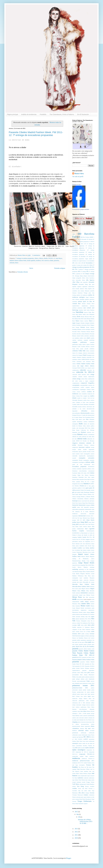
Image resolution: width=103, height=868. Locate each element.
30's (88, 265)
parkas (85, 644)
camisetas (80, 340)
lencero (80, 541)
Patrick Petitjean (85, 668)
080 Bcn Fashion (85, 237)
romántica (75, 711)
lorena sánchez (90, 548)
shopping (75, 722)
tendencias (76, 758)
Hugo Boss (85, 503)
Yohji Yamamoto (79, 804)
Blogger (68, 858)
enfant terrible (82, 449)
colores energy (76, 379)
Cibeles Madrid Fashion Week (85, 364)
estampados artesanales (87, 458)
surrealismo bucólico (82, 746)
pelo (89, 673)
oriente (78, 632)
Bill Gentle (84, 319)
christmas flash (90, 361)
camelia (92, 338)
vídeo (89, 791)
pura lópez (87, 694)
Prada (88, 681)
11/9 (85, 244)
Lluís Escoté (88, 546)
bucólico (74, 334)
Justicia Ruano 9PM (89, 527)
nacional (78, 617)
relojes (74, 705)
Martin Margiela (80, 574)
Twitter (92, 782)
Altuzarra (87, 291)
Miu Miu (85, 597)
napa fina (88, 617)
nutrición (79, 627)
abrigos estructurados (89, 276)
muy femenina (84, 614)
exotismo (79, 469)
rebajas (81, 699)
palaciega (92, 636)
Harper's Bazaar (83, 494)
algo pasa (92, 284)
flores (82, 482)
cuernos (92, 400)
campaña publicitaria (79, 342)
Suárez (80, 743)
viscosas (92, 793)
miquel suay (82, 595)
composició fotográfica (87, 383)
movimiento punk (90, 608)
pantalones (83, 640)
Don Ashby (91, 428)
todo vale (92, 771)
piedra (80, 677)
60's (73, 269)
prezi (81, 683)
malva (93, 559)
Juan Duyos (59, 258)
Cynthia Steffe (76, 404)
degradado (75, 411)
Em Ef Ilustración (83, 114)
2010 (76, 838)
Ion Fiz (77, 518)
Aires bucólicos (90, 278)
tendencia (92, 756)
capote (88, 344)
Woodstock (89, 799)
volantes (86, 795)
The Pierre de (82, 767)
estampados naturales (89, 460)
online (93, 629)
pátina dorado (76, 668)
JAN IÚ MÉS (81, 520)
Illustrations (91, 503)
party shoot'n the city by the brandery (83, 646)
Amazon (74, 293)
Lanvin (80, 537)
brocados (75, 332)
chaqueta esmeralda (87, 357)
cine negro (80, 366)
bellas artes (86, 314)
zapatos (86, 804)
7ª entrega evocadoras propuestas (25, 258)
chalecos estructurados (89, 353)
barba (88, 310)
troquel (74, 782)
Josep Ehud (91, 522)
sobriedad (81, 731)
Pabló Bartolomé (76, 636)
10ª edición (90, 239)
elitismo (92, 445)
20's (73, 263)
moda (74, 599)
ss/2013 (86, 739)
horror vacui (81, 501)
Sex (85, 720)
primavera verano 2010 (88, 683)
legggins (88, 539)
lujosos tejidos (87, 550)
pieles (83, 677)
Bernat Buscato (85, 317)
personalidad (75, 675)
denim (93, 411)
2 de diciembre (90, 261)
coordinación (75, 389)
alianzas (82, 289)
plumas (83, 679)
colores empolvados (89, 377)
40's (91, 267)
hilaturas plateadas (89, 499)
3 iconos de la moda (81, 265)
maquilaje (83, 565)
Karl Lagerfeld (90, 529)
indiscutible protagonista (78, 509)
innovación (83, 514)
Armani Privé (90, 304)
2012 (76, 263)
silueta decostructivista (82, 724)
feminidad (81, 477)
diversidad (82, 428)
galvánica (75, 488)
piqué (74, 679)
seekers (86, 718)
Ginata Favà (84, 490)
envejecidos (75, 452)
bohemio (92, 323)
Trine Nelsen (82, 780)
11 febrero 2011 (79, 244)
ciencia (74, 366)
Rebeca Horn (87, 699)
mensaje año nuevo (77, 582)
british (93, 329)
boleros (74, 325)
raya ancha (84, 696)
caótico (84, 344)
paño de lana (78, 642)
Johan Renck (90, 520)
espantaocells (82, 456)
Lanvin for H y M (88, 537)
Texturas (88, 765)
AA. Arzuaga (76, 276)
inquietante (75, 516)
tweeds (84, 782)
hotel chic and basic (89, 501)
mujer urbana (87, 612)
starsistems (92, 739)
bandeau (81, 310)
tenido (85, 763)
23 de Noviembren (87, 263)
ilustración (75, 505)
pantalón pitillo (76, 640)
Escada (89, 452)
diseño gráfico (90, 426)
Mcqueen (92, 578)
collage (92, 374)
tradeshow (80, 778)
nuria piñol (84, 625)
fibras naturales (80, 479)
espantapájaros (91, 456)
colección (83, 370)
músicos (78, 614)
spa (77, 737)
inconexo (92, 507)
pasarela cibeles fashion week (87, 649)
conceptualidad (84, 385)
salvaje (93, 713)
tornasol (92, 776)
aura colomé (87, 308)
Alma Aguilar (88, 289)
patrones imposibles (88, 670)
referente (12, 263)
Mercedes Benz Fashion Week (83, 584)
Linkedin (82, 546)
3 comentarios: (36, 255)
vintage (87, 793)
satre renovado (80, 718)
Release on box (76, 184)
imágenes (88, 505)
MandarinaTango (76, 561)
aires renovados (77, 280)
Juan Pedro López (77, 527)
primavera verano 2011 (83, 685)
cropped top (86, 396)
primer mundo (87, 690)
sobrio (87, 731)
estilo (93, 462)
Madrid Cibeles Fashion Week (18, 261)
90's (88, 271)
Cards (79, 347)
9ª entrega (92, 271)
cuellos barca (87, 400)
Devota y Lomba (81, 415)
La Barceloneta (83, 533)
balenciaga (75, 310)
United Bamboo (90, 784)
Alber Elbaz (76, 282)
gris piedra (78, 492)
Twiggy (88, 782)
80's (79, 271)
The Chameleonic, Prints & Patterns (62, 114)
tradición (86, 778)
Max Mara (88, 576)
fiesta (86, 479)
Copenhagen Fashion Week (87, 389)
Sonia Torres (91, 735)
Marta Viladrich (87, 572)
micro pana (78, 589)
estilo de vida (77, 464)
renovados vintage (81, 705)
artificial (74, 308)
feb (78, 814)
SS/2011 (80, 739)
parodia (89, 644)
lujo (82, 550)
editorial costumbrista (89, 434)
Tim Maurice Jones (78, 771)
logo (93, 546)
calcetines (86, 336)
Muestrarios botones (77, 612)
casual (82, 349)
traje (73, 780)
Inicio (31, 268)
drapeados (75, 432)
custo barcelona (90, 402)
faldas (79, 473)
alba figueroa (90, 280)
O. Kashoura (86, 627)
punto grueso (81, 694)
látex (84, 539)
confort (82, 387)
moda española (31, 261)
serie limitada (80, 720)
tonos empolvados (82, 776)
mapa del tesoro (76, 565)
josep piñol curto (83, 524)
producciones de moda (83, 692)
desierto (92, 413)
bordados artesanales (82, 325)
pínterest (92, 677)
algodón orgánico (77, 287)
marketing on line (84, 569)
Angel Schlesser (90, 297)
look (84, 548)
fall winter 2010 (85, 473)
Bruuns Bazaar (90, 332)
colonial (80, 377)
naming (83, 617)
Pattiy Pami (84, 673)
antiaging (82, 299)
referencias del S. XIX (79, 703)
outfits (83, 634)
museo (92, 612)
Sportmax (81, 737)
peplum (92, 673)
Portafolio (43, 114)
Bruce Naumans (82, 332)
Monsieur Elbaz (76, 604)
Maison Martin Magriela (88, 556)
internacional (82, 516)
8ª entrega (83, 271)
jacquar (74, 520)
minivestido (75, 595)
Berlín (79, 317)
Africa (84, 278)
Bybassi (74, 336)
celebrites (92, 349)
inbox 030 (80, 507)
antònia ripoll (82, 301)
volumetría (92, 795)
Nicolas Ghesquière (81, 621)
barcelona (80, 312)
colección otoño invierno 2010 (81, 374)
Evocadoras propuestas (79, 467)
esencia (92, 454)
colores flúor (84, 379)
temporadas (75, 756)
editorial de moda (77, 437)
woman (77, 799)
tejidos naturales (90, 748)
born (73, 327)
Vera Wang (80, 786)
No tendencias (84, 623)
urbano (74, 786)
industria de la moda (82, 512)
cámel (88, 338)
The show (89, 767)
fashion (92, 473)
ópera (74, 632)
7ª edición (80, 269)
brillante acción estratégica (84, 329)
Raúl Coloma (76, 696)
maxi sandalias (84, 578)
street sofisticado (90, 741)
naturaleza (82, 619)
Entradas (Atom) (23, 272)
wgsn (85, 797)
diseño (46, 258)
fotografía (75, 484)
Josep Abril (84, 522)
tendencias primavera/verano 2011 (83, 761)
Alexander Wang (83, 284)
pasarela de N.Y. (77, 657)
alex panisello (84, 282)
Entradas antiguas (60, 268)
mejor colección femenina (87, 580)
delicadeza (84, 411)
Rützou (89, 711)
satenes (74, 718)
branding (75, 329)
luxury (93, 550)
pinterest (87, 677)
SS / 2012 (87, 737)
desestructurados (85, 413)
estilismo (88, 462)
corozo (78, 392)
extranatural (91, 471)
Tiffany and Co (90, 769)
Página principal (12, 114)
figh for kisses (91, 479)
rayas (89, 696)
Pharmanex (91, 675)
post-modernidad (81, 681)
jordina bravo (76, 522)
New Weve (88, 619)
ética (93, 464)
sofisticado (92, 733)
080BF (91, 237)
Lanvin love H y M (77, 539)
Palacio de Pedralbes (78, 638)
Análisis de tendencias (29, 114)
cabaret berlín (80, 336)
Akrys (83, 280)
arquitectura (85, 306)
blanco (78, 321)
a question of (79, 274)
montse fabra (86, 604)
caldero (81, 338)
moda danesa (80, 599)
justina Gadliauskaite (78, 529)
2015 (76, 812)
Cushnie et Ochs (81, 402)
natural (77, 619)
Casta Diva (76, 349)
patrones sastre (76, 673)
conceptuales (76, 385)
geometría (78, 490)
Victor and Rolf (83, 788)
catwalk (86, 349)
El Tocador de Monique (87, 441)
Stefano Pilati (76, 741)
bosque (78, 327)
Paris (86, 642)
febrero (87, 475)
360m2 (91, 265)
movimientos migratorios (79, 610)
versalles (92, 786)
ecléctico (89, 432)
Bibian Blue (78, 319)
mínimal (78, 593)
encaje (93, 447)
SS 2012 (92, 737)
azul (93, 308)
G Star (89, 486)
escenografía (87, 454)
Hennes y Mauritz (86, 497)
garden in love (81, 488)
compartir (92, 381)
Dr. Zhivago (91, 430)
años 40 (92, 301)
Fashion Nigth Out (78, 475)
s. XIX (79, 713)
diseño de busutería (89, 424)
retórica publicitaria (81, 707)
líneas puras (75, 546)
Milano (83, 591)
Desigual (75, 415)
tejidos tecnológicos (79, 750)
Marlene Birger (79, 572)
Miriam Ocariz (90, 595)
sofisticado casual (77, 735)
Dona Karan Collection (79, 430)
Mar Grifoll (88, 565)
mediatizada (75, 580)
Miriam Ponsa (77, 597)
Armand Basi (76, 304)
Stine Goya (83, 741)
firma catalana (76, 482)
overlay (87, 634)
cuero (74, 402)
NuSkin (74, 627)
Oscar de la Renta (85, 632)
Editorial (80, 434)
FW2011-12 (52, 258)
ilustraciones (82, 505)
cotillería (83, 392)
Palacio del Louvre (89, 638)
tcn (76, 748)
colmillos (75, 377)
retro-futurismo (83, 709)
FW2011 (77, 486)
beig (77, 314)
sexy (93, 720)
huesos (80, 503)
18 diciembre (82, 256)
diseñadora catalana (82, 422)
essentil (74, 458)
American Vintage (82, 293)
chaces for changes (77, 353)
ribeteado (92, 709)
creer (80, 394)
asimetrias (80, 308)
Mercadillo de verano (89, 582)
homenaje (75, 501)
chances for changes (77, 355)
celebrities (75, 351)
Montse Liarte (85, 606)
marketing (75, 569)
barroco (86, 312)
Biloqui (89, 319)
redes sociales (90, 701)
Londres (80, 548)
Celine (87, 351)
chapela (74, 357)
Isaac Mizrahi (83, 518)
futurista (86, 484)
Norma (93, 623)
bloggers (78, 323)
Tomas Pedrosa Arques (85, 773)
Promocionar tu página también (81, 209)
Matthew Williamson (78, 576)
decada (80, 407)
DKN (86, 428)
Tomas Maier (76, 773)
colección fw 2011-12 (85, 372)
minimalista (91, 593)
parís (90, 642)
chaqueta (79, 357)
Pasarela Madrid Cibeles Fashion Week (83, 660)
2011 (76, 835)
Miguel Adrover (86, 589)
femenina (92, 475)
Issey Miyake (91, 518)
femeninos (75, 477)
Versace (87, 786)
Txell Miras (76, 784)
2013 (80, 263)
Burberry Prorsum (90, 334)
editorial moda (82, 439)
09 (79, 817)
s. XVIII (84, 713)
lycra (90, 552)
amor (90, 293)
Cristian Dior (79, 396)
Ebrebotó (83, 432)
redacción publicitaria (78, 701)
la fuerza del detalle (82, 535)
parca (83, 642)
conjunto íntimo (90, 387)
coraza (74, 392)
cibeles (74, 364)
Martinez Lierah (90, 574)
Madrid (80, 554)
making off (76, 559)
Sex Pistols (89, 720)
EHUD (78, 441)
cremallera (84, 394)
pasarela (75, 649)
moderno (38, 261)
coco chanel (88, 368)
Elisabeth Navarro (83, 445)
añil (88, 301)
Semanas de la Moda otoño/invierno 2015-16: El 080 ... (85, 822)
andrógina (82, 297)
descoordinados (76, 413)
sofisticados (85, 735)
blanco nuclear (84, 321)
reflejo (93, 703)
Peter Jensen (84, 675)
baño (85, 310)
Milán (79, 591)
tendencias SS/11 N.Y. (78, 763)
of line (79, 629)
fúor (82, 484)
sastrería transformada (89, 716)
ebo (79, 432)
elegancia (75, 443)
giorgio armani (91, 490)
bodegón (87, 323)
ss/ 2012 (75, 739)
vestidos (75, 788)
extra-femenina (83, 471)
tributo (76, 780)
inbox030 (86, 507)
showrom (83, 722)
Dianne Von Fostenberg (85, 417)
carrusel (92, 347)
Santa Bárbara (76, 716)
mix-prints (92, 597)
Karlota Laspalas (78, 531)
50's (93, 267)
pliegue (78, 679)
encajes (74, 449)
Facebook (75, 473)
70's (76, 269)
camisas (74, 340)
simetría (82, 728)
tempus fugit (84, 756)
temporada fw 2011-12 (82, 752)
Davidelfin (92, 404)
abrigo (81, 276)
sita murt (88, 728)
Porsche (74, 681)
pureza (93, 694)
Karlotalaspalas (90, 531)
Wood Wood (82, 799)
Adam (74, 278)
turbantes (79, 782)
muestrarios (91, 610)
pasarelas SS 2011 (80, 666)
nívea (89, 621)
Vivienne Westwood (77, 795)
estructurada (87, 464)
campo (80, 344)
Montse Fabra (79, 174)
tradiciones (92, 778)
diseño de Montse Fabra (79, 426)
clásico (36, 258)
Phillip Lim (75, 677)
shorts (79, 722)
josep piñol (75, 524)
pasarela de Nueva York (88, 657)
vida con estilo (83, 791)
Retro (17, 263)
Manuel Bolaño (89, 563)
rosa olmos (83, 711)
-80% (74, 234)
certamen (92, 351)
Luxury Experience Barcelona (80, 552)
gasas (87, 488)
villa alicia (81, 793)
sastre (81, 716)
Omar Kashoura (86, 629)
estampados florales (77, 460)
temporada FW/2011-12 (87, 754)
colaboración (75, 370)
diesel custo (82, 419)
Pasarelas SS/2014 (90, 666)
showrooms (89, 722)
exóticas (74, 469)
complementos (76, 383)
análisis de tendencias (82, 295)
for (86, 482)
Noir (89, 623)
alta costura (81, 291)
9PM (74, 274)
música (74, 614)
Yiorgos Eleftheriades (85, 801)
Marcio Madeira (83, 567)
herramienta (80, 499)
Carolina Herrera (85, 347)
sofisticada (83, 733)
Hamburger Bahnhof (89, 492)
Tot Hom (75, 778)
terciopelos (82, 765)
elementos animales (85, 443)
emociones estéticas (84, 447)
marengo (92, 567)
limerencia (88, 544)
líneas (93, 544)
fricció (79, 484)
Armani (84, 304)
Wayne (74, 797)
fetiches (74, 479)
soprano (74, 737)
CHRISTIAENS (85, 359)
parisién (81, 644)
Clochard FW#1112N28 (78, 368)
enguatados (91, 449)
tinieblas (86, 771)
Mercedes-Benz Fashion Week (81, 586)
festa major (91, 477)
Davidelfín (75, 407)
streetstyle (75, 743)
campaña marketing (89, 340)
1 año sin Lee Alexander (80, 239)
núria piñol (91, 625)
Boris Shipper (91, 325)
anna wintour (76, 299)
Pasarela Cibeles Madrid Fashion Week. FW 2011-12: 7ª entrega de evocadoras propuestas (36, 134)
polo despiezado (90, 679)
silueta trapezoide (85, 726)
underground (83, 784)
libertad (77, 544)
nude (79, 625)
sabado (88, 713)
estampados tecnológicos (79, 462)
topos (89, 776)
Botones (83, 327)
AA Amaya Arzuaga (88, 274)
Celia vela (82, 351)
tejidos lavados (81, 748)
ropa (79, 711)
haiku (82, 492)
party (93, 644)
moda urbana (84, 602)
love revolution (76, 550)
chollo (79, 359)
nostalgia (75, 625)
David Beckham (84, 404)
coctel (93, 368)
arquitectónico (76, 306)
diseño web (75, 428)
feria (86, 477)
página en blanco (85, 636)
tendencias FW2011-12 (88, 759)
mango (80, 563)
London (74, 548)
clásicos (41, 258)
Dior (87, 419)
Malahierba (86, 559)
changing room (91, 355)
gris (73, 492)
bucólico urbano (81, 334)
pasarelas (56, 261)
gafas (93, 486)
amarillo (92, 291)
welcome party (80, 797)
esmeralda (75, 456)
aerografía (79, 278)
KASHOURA (76, 533)
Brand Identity (90, 327)
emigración (75, 447)
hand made (75, 494)
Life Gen (82, 544)
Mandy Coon (86, 561)
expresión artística (87, 469)
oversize (92, 634)
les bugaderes (87, 541)
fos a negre (91, 482)
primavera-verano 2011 (80, 688)
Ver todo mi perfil (78, 177)
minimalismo (84, 593)
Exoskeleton (91, 467)
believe (80, 314)
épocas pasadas (83, 452)
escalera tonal (79, 454)
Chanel (84, 355)
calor (85, 338)
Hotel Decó (75, 503)
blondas (83, 323)
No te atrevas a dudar (47, 261)
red (93, 699)
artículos (92, 306)
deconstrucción (91, 409)
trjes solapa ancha (90, 780)
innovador (92, 514)
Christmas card (81, 361)
